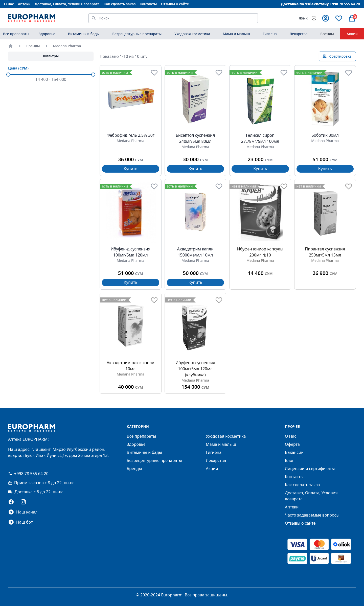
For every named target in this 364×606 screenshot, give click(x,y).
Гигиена (270, 34)
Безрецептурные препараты (137, 34)
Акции (352, 34)
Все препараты (16, 34)
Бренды (327, 34)
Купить (130, 169)
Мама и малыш (236, 34)
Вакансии (294, 452)
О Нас (291, 436)
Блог (289, 460)
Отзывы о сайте (175, 4)
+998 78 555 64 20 (28, 474)
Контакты (148, 4)
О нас (9, 4)
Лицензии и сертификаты (310, 469)
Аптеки (24, 4)
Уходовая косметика (192, 34)
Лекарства (299, 34)
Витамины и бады (84, 34)
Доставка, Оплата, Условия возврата (67, 4)
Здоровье (47, 34)
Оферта (292, 444)
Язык (303, 18)
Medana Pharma (67, 46)
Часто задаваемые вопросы (312, 515)
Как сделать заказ (120, 4)
